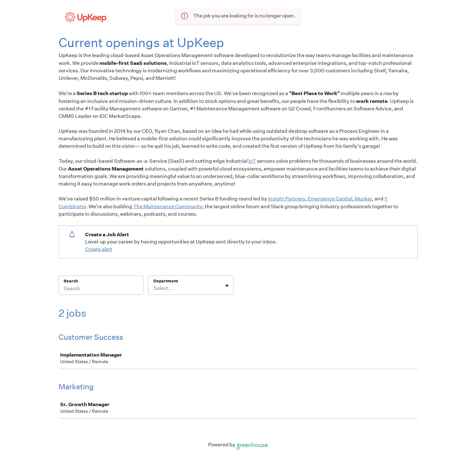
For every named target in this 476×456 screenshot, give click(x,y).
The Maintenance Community (168, 206)
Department (166, 281)
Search (71, 281)
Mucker (363, 199)
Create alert (99, 249)
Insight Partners (287, 199)
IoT (252, 161)
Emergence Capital (330, 199)
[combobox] (154, 288)
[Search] (101, 289)
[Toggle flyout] (227, 286)
